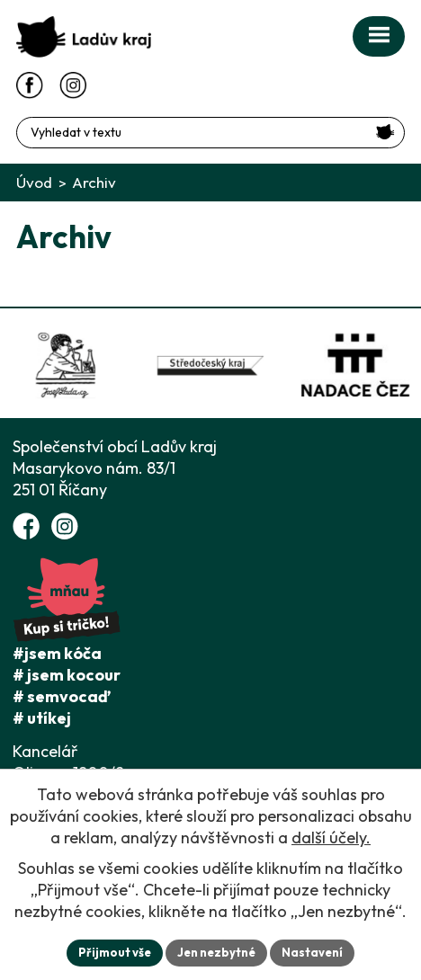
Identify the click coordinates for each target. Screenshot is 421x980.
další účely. (331, 837)
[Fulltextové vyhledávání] (210, 133)
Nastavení (312, 952)
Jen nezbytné (216, 952)
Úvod (34, 182)
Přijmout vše (115, 952)
